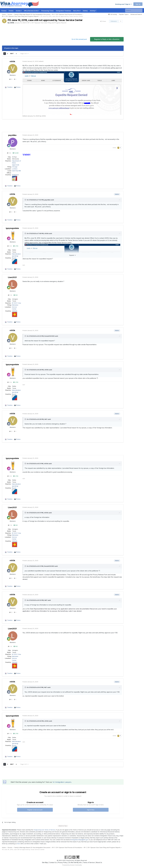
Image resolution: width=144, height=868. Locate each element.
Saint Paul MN (16, 171)
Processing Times (47, 11)
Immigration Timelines (63, 11)
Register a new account (35, 810)
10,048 (16, 153)
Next (12, 54)
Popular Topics (124, 14)
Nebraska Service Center (15, 307)
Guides (19, 11)
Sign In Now (91, 810)
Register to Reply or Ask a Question (107, 39)
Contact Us (53, 862)
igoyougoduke (12, 228)
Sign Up (138, 4)
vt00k (12, 23)
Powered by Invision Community (72, 865)
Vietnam (15, 311)
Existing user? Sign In (123, 4)
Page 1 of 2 (24, 54)
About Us (99, 862)
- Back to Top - (63, 826)
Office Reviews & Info (31, 11)
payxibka (12, 135)
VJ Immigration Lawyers (62, 782)
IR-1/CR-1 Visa (16, 303)
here (18, 844)
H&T (46, 419)
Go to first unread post (79, 39)
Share (103, 21)
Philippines (15, 175)
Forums (4, 11)
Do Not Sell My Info (75, 862)
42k (9, 153)
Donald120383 (49, 336)
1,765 (16, 246)
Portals (11, 11)
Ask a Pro (77, 11)
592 (16, 295)
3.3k (10, 246)
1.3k (10, 295)
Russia (14, 258)
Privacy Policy (63, 862)
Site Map (45, 862)
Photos (18, 87)
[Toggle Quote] (25, 200)
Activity (93, 11)
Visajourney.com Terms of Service (45, 830)
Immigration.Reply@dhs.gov (80, 840)
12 (11, 79)
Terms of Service (89, 862)
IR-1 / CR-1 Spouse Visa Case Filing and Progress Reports (47, 23)
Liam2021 (12, 277)
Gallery (85, 11)
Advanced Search (136, 14)
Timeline (10, 87)
